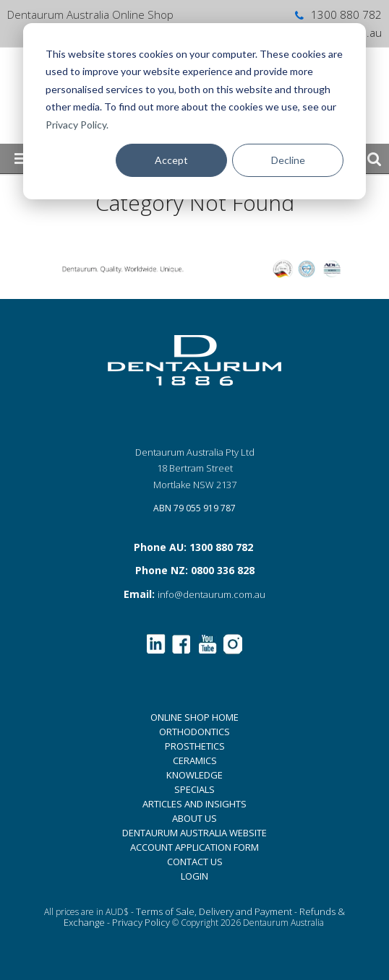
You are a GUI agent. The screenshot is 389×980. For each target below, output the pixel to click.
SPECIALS (194, 789)
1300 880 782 (337, 14)
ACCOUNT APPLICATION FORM (194, 847)
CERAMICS (195, 760)
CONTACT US (195, 862)
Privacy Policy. (77, 125)
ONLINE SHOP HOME (194, 717)
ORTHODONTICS (194, 732)
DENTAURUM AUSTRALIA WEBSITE (194, 833)
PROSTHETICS (195, 746)
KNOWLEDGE (194, 775)
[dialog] (194, 111)
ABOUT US (194, 818)
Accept (171, 160)
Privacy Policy (141, 922)
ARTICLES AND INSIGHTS (194, 804)
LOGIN (194, 876)
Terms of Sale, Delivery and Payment (214, 911)
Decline (288, 160)
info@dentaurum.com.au (211, 594)
